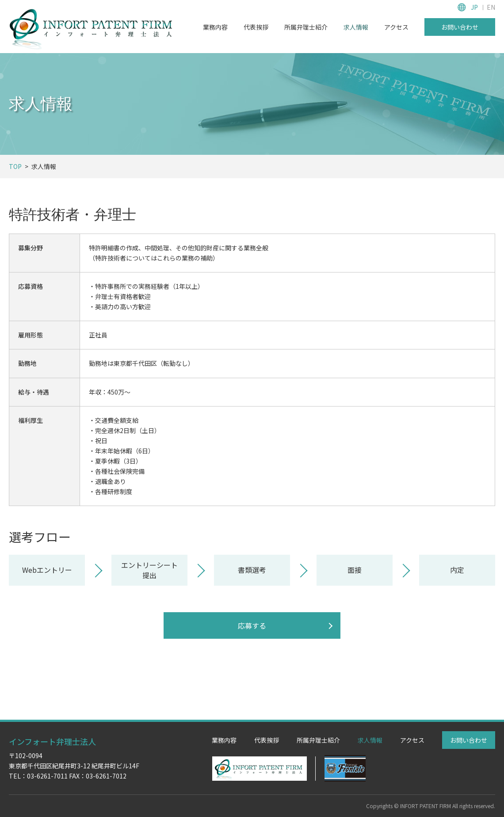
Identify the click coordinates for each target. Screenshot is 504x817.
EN (491, 7)
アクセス (396, 27)
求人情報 (356, 27)
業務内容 (215, 27)
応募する (252, 625)
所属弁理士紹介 (306, 27)
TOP (15, 166)
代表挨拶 (256, 27)
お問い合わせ (460, 27)
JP (474, 7)
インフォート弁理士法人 (52, 741)
